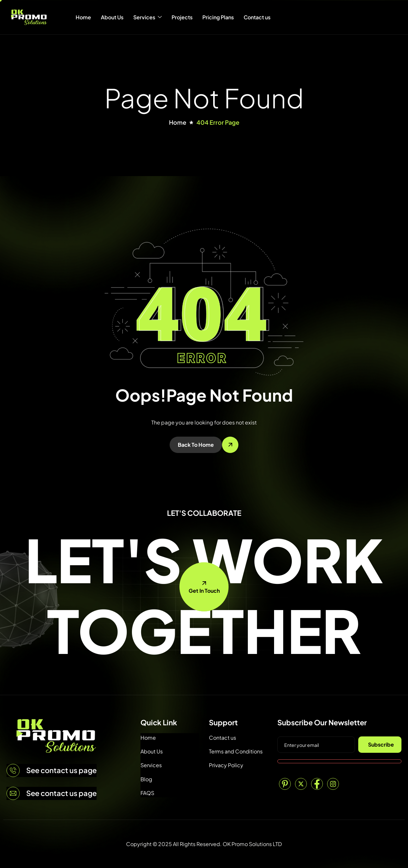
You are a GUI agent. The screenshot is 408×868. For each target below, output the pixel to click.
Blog (146, 779)
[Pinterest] (285, 784)
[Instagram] (333, 784)
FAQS (147, 793)
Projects (182, 17)
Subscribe (381, 744)
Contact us (257, 17)
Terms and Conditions (236, 751)
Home (83, 17)
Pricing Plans (218, 17)
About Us (112, 17)
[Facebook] (317, 784)
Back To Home (196, 445)
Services (148, 17)
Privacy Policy (226, 765)
